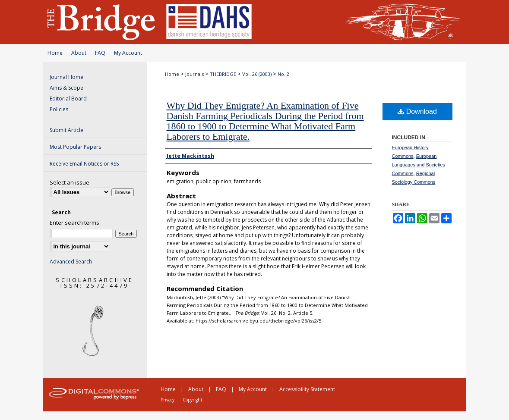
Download (417, 111)
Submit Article (66, 130)
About (79, 53)
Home (55, 53)
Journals (194, 74)
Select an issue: (70, 182)
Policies (59, 109)
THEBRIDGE (223, 74)
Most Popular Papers (75, 147)
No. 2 (283, 74)
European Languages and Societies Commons (419, 165)
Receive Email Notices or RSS (84, 164)
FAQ (100, 53)
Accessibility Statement (307, 389)
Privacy (168, 400)
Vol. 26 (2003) (257, 74)
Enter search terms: (75, 223)
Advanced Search (71, 262)
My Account (128, 53)
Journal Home (66, 77)
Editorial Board (68, 99)
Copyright (193, 400)
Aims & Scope (66, 88)
